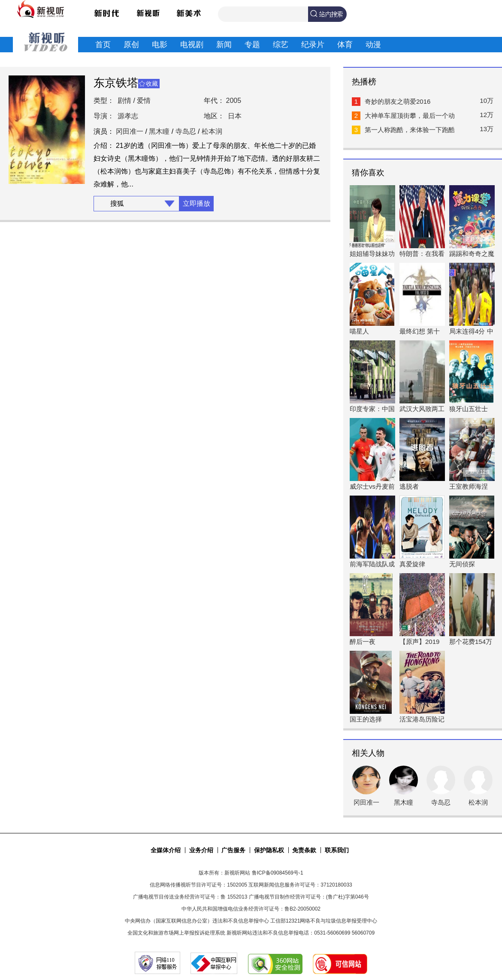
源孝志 (128, 116)
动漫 (373, 45)
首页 (103, 45)
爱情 (144, 101)
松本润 (212, 131)
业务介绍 (201, 850)
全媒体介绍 (166, 850)
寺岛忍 (186, 131)
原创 (131, 45)
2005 (234, 101)
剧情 (124, 101)
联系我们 (337, 850)
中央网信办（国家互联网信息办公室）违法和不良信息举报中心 (197, 921)
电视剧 (192, 45)
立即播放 (197, 203)
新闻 (224, 45)
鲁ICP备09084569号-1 (278, 873)
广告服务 (233, 850)
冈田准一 (130, 131)
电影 (160, 45)
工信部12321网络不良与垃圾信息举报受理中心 (324, 921)
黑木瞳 (159, 131)
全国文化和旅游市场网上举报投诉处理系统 (176, 933)
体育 (345, 45)
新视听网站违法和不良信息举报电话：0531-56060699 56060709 (301, 933)
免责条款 (304, 850)
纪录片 (313, 45)
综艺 (281, 45)
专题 (252, 45)
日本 (235, 116)
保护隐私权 (269, 850)
